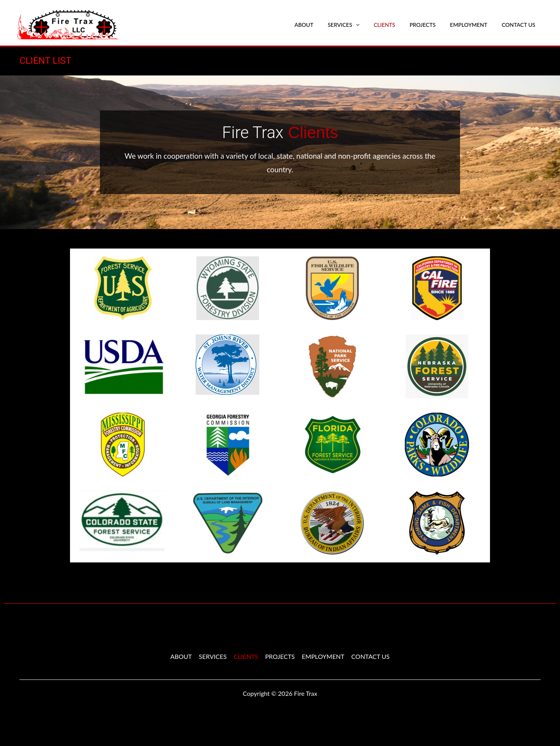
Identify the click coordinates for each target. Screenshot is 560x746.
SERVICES (359, 25)
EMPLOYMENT (474, 25)
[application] (371, 25)
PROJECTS (431, 25)
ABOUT (323, 25)
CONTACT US (520, 25)
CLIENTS (396, 25)
